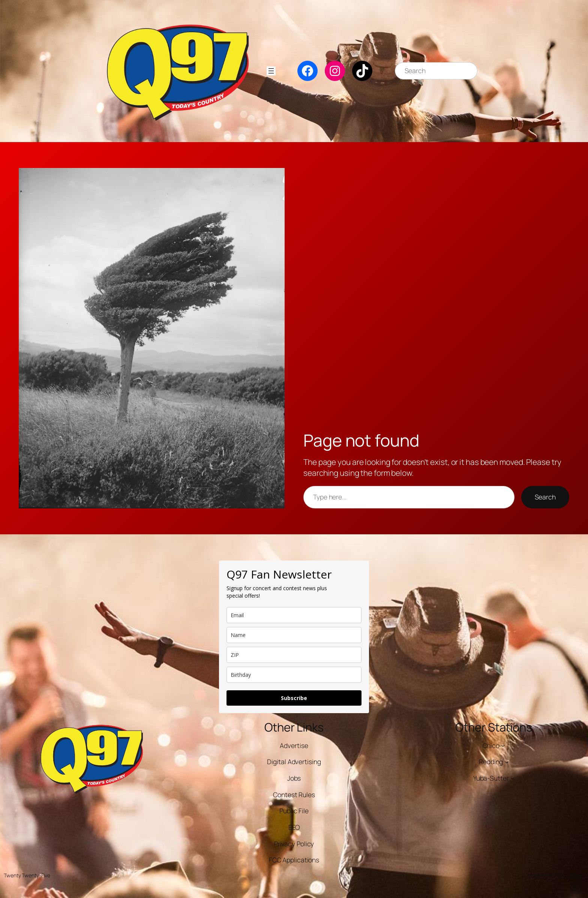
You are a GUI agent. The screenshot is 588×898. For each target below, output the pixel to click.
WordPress (572, 875)
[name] (294, 635)
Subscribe (294, 698)
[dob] (294, 675)
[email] (294, 615)
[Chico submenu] (503, 745)
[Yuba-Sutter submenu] (512, 778)
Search (545, 497)
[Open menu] (271, 71)
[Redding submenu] (507, 762)
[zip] (294, 655)
